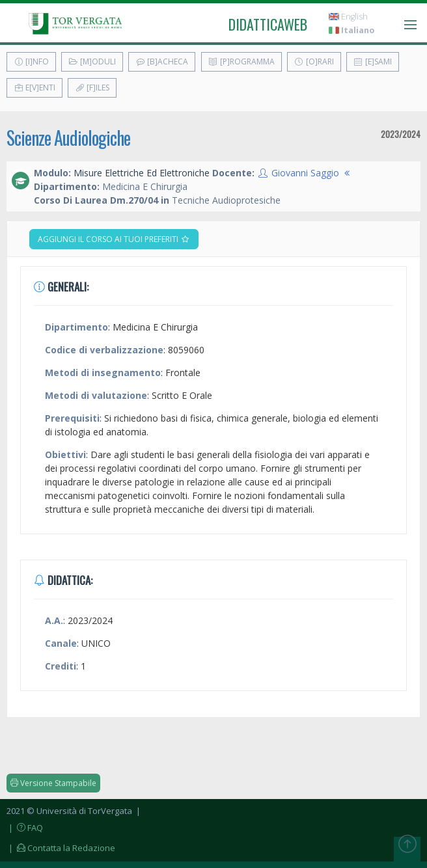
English (348, 17)
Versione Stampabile (53, 783)
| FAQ (25, 828)
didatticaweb (268, 24)
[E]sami (373, 61)
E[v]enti (34, 88)
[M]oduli (92, 61)
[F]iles (92, 88)
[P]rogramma (241, 61)
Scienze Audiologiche (68, 138)
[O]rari (314, 61)
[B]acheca (162, 61)
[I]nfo (31, 61)
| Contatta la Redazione (61, 848)
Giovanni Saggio (305, 173)
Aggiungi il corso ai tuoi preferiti (114, 239)
